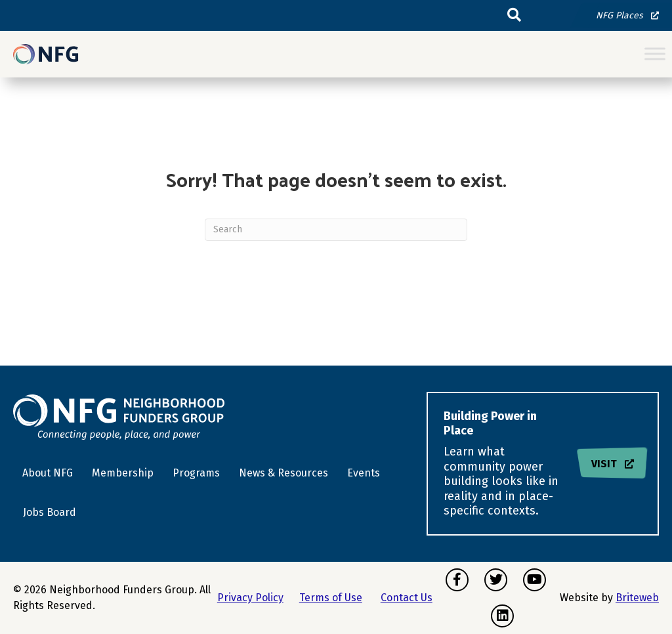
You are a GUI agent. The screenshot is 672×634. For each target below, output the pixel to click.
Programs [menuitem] (196, 473)
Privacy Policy (250, 598)
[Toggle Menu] (655, 54)
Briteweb (637, 598)
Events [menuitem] (364, 473)
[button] (514, 15)
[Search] (336, 230)
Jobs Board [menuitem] (50, 512)
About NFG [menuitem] (48, 473)
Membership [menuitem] (123, 473)
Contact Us (407, 598)
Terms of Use (331, 598)
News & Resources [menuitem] (283, 473)
